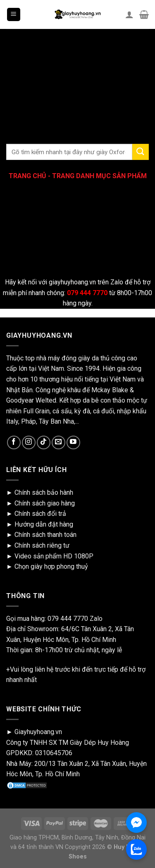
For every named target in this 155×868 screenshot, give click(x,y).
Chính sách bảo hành (44, 492)
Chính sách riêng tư (42, 545)
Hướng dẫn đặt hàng (44, 524)
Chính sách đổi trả (40, 514)
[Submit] (141, 152)
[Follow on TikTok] (44, 442)
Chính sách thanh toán (45, 535)
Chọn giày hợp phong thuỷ (51, 566)
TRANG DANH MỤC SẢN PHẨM (99, 176)
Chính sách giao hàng (45, 503)
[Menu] (14, 15)
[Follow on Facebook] (14, 442)
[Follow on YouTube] (73, 442)
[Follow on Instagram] (29, 442)
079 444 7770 (68, 619)
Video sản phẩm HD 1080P (54, 556)
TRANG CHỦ (27, 176)
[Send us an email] (58, 442)
